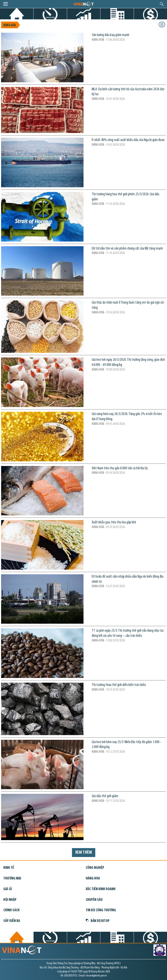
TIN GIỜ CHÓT (50, 17)
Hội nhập (10, 900)
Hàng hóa (10, 25)
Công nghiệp (95, 868)
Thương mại (12, 878)
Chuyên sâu (94, 900)
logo (83, 4)
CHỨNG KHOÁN (150, 17)
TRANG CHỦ (17, 17)
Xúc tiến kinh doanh (101, 889)
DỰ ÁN (117, 17)
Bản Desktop (98, 921)
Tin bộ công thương (101, 910)
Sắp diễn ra (12, 921)
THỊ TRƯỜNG (83, 17)
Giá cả (8, 889)
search (162, 4)
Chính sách (11, 910)
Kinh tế (9, 868)
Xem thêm (84, 853)
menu (6, 4)
